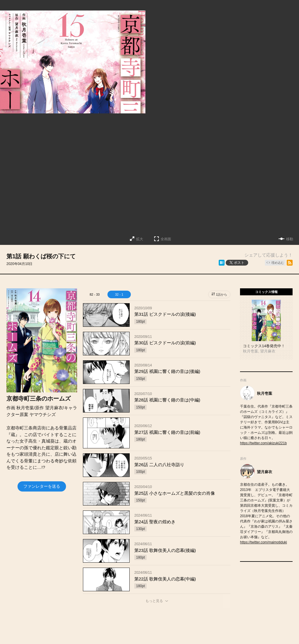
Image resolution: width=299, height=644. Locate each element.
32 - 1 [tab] (119, 294)
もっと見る (154, 601)
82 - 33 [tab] (95, 294)
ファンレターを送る (42, 486)
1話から (221, 294)
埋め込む (278, 263)
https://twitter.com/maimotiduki (264, 542)
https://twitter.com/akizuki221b (263, 443)
